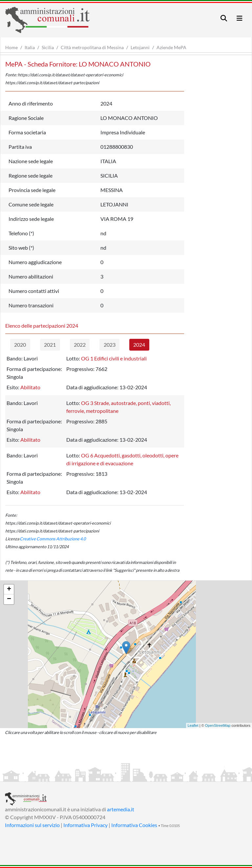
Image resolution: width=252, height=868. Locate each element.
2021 (50, 345)
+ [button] (9, 589)
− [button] (9, 599)
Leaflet (193, 725)
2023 (110, 345)
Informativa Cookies (134, 825)
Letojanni (140, 47)
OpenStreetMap (218, 725)
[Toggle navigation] (224, 18)
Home (11, 47)
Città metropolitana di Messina (92, 47)
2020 (20, 345)
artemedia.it (121, 809)
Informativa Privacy (85, 825)
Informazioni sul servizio (32, 825)
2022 (80, 345)
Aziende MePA (171, 47)
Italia (30, 47)
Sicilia (48, 47)
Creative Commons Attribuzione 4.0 (53, 539)
